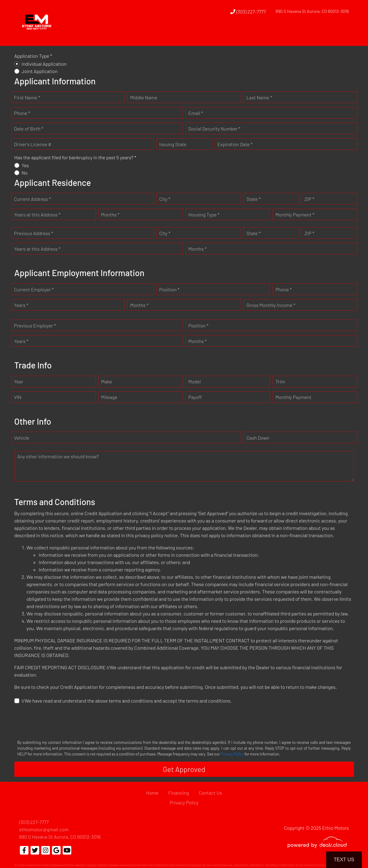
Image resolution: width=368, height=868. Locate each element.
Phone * (22, 113)
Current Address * (33, 199)
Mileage (109, 397)
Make (107, 381)
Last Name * (259, 97)
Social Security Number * (215, 129)
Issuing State (173, 144)
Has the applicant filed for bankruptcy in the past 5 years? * (75, 157)
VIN (18, 397)
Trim (280, 381)
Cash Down (258, 438)
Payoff (195, 397)
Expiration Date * (235, 144)
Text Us (344, 860)
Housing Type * (204, 214)
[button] (223, 35)
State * (254, 199)
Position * (169, 289)
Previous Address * (34, 233)
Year (19, 381)
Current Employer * (34, 289)
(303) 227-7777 (248, 11)
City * (165, 199)
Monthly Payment (294, 397)
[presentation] (61, 721)
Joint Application (40, 71)
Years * (21, 305)
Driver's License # (33, 144)
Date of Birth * (29, 129)
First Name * (27, 97)
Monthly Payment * (295, 214)
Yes (25, 165)
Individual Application (44, 64)
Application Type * (33, 56)
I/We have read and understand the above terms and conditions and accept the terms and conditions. (127, 701)
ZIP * (310, 199)
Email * (196, 113)
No (25, 173)
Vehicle (22, 438)
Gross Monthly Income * (271, 305)
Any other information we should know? (58, 456)
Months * (110, 214)
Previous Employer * (35, 325)
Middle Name (144, 97)
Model (195, 381)
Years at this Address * (37, 214)
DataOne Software (108, 865)
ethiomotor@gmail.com (44, 829)
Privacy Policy (232, 754)
